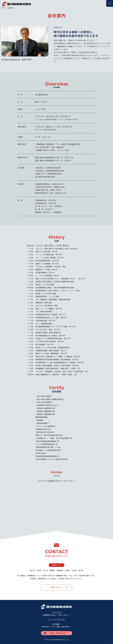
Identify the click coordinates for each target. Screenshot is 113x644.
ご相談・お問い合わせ (57, 633)
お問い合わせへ (56, 587)
